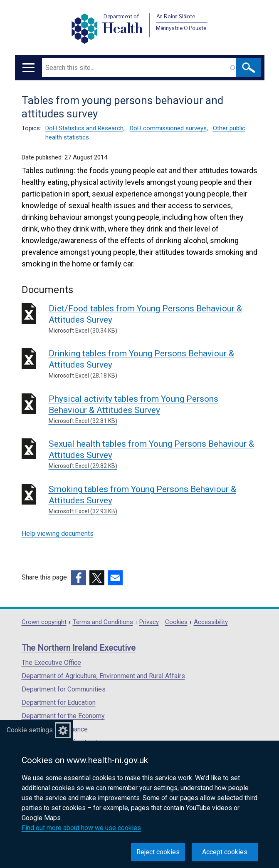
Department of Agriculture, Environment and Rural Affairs (103, 676)
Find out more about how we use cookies (81, 828)
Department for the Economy (63, 716)
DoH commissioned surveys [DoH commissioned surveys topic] (168, 128)
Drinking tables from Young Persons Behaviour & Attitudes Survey (153, 364)
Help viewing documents (58, 533)
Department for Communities (64, 689)
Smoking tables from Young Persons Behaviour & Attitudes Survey (153, 500)
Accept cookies (225, 852)
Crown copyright (44, 622)
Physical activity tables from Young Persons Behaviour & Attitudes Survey (153, 410)
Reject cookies (158, 852)
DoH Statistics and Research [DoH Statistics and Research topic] (84, 128)
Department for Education (59, 703)
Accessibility (211, 622)
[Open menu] (28, 68)
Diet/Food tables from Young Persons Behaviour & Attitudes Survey (153, 319)
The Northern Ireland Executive (79, 648)
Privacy (149, 622)
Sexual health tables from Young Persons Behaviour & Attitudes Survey (153, 455)
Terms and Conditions (103, 622)
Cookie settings (30, 730)
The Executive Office (51, 663)
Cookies (176, 622)
